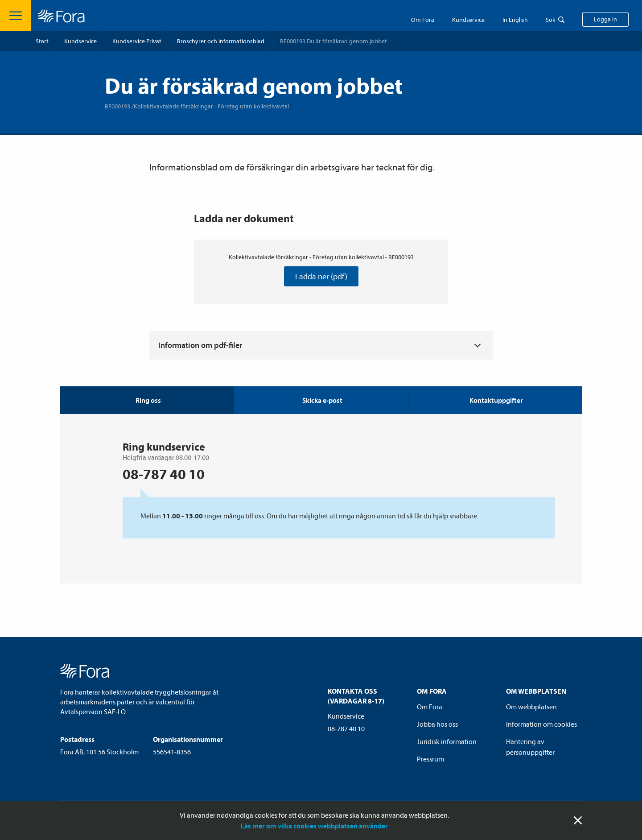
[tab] (321, 400)
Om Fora (423, 20)
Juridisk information (447, 741)
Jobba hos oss (437, 724)
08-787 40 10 (346, 728)
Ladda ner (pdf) (321, 276)
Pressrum (430, 759)
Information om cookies (541, 724)
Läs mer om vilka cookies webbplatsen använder (314, 826)
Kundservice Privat (137, 41)
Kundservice (80, 41)
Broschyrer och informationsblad (221, 41)
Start (42, 41)
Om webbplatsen (531, 707)
